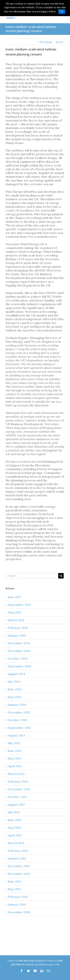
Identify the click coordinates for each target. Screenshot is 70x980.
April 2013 (15, 766)
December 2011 (19, 866)
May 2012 (14, 828)
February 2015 (18, 628)
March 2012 (16, 843)
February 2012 (18, 851)
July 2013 (14, 743)
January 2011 (17, 904)
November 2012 (19, 789)
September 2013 (19, 728)
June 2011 (14, 881)
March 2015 (16, 620)
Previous (46, 42)
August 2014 (17, 674)
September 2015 (19, 605)
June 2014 (15, 689)
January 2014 (17, 705)
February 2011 (18, 897)
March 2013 (16, 774)
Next (59, 42)
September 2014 (20, 666)
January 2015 (17, 635)
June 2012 (15, 820)
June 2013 (15, 751)
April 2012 (15, 835)
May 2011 (14, 889)
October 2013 (18, 720)
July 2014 (14, 682)
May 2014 (15, 697)
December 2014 (19, 643)
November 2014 (19, 651)
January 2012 (17, 858)
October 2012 (18, 797)
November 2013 (19, 712)
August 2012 (16, 805)
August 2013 (16, 735)
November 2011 (19, 874)
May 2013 (14, 758)
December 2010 (19, 912)
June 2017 (15, 597)
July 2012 (14, 812)
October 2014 (18, 659)
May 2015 (14, 612)
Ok (62, 12)
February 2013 (18, 781)
